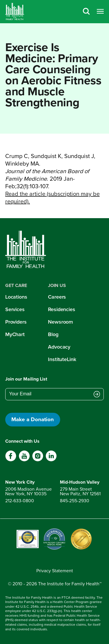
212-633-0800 (20, 501)
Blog (53, 334)
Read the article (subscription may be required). (52, 198)
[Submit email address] (97, 394)
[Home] (15, 12)
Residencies (62, 309)
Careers (57, 297)
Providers (16, 322)
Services (15, 309)
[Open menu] (100, 12)
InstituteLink (62, 359)
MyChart (15, 334)
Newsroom (60, 322)
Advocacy (59, 347)
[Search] (86, 12)
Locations (16, 297)
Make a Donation (33, 419)
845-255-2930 (75, 501)
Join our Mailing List (26, 379)
